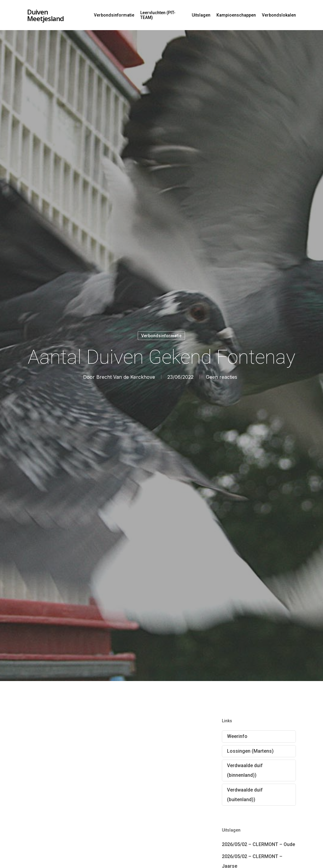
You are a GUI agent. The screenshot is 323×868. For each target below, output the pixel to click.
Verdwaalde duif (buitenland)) (245, 795)
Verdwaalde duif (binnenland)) (245, 770)
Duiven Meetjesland (45, 15)
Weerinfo (237, 736)
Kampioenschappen (236, 15)
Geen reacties (222, 377)
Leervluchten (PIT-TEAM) (158, 15)
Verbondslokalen (279, 15)
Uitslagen (201, 15)
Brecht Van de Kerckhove (126, 377)
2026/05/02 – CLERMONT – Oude (258, 844)
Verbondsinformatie (114, 15)
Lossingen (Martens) (250, 751)
